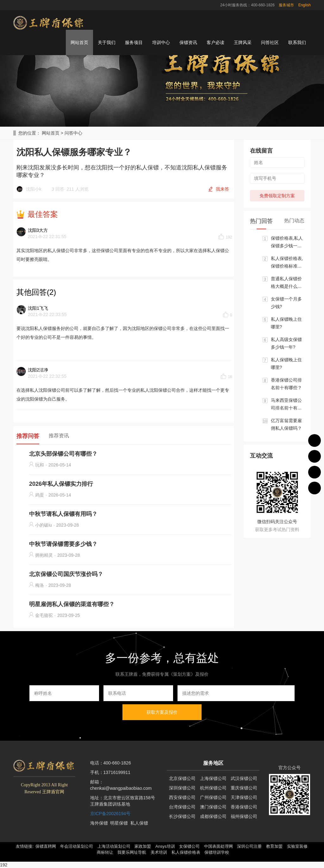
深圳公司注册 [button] (249, 846)
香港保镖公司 (244, 807)
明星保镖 (119, 823)
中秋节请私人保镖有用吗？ (63, 514)
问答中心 (73, 133)
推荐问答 (28, 436)
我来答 (222, 189)
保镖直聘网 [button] (46, 846)
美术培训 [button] (159, 852)
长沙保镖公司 (182, 816)
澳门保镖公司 (213, 807)
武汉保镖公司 (244, 778)
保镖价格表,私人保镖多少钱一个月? (287, 243)
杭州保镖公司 (213, 788)
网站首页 (79, 42)
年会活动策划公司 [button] (77, 846)
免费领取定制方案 (277, 196)
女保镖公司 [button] (189, 846)
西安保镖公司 (182, 797)
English (305, 5)
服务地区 (213, 763)
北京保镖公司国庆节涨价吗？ (66, 574)
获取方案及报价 (162, 712)
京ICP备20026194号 (110, 814)
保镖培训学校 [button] (217, 852)
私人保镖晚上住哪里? (286, 323)
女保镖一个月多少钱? (286, 303)
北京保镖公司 (182, 778)
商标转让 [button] (105, 852)
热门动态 (294, 221)
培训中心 (161, 42)
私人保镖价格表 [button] (186, 852)
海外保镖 (99, 823)
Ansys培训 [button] (165, 846)
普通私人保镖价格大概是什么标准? (286, 283)
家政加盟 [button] (143, 846)
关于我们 (107, 42)
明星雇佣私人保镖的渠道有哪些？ (72, 604)
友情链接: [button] (25, 846)
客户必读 (215, 42)
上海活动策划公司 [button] (114, 846)
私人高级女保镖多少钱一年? (286, 343)
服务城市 (286, 5)
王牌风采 (243, 42)
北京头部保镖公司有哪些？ (63, 454)
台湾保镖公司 (182, 807)
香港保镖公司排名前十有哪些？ (286, 384)
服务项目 (134, 42)
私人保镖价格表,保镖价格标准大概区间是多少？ (287, 263)
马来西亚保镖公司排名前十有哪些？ (286, 405)
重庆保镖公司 (244, 788)
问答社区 (270, 42)
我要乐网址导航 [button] (132, 852)
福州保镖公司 (244, 816)
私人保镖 (139, 823)
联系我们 (297, 42)
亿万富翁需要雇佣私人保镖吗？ (286, 424)
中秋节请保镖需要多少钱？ (63, 544)
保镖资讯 (188, 42)
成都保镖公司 (213, 816)
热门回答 (261, 221)
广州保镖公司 (213, 797)
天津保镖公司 (244, 797)
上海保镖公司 (213, 778)
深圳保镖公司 (182, 788)
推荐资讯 (59, 436)
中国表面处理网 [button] (218, 846)
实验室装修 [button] (297, 846)
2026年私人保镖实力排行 (61, 484)
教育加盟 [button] (274, 846)
